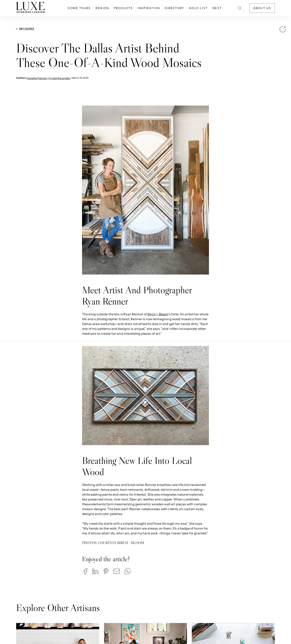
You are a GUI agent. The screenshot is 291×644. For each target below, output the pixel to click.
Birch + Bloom (158, 314)
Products (123, 8)
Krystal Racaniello (59, 78)
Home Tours (79, 8)
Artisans (27, 29)
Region (102, 8)
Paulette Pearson (37, 78)
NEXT (217, 8)
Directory (174, 8)
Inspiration (149, 8)
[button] (85, 571)
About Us (262, 8)
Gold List (198, 8)
